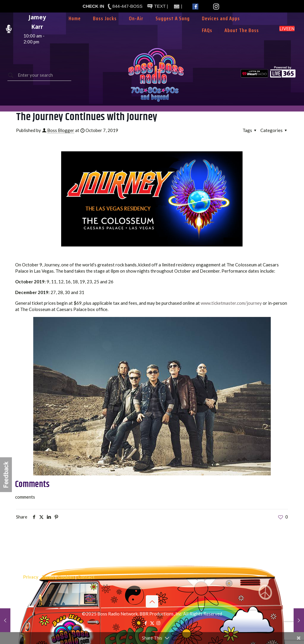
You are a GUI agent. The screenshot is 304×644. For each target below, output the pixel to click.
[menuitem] (136, 27)
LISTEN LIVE (287, 29)
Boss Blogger (61, 130)
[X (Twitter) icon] (152, 623)
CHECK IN (93, 6)
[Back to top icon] (152, 601)
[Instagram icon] (158, 623)
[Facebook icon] (146, 623)
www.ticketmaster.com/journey (231, 303)
